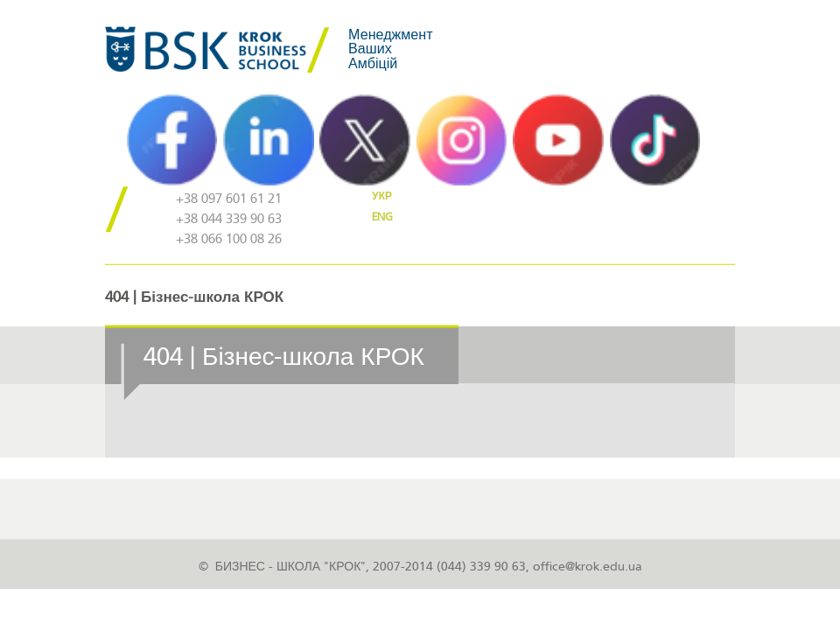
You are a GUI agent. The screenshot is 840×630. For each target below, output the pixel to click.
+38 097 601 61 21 (229, 199)
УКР (382, 196)
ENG (382, 217)
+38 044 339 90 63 (229, 220)
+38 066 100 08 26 (229, 240)
